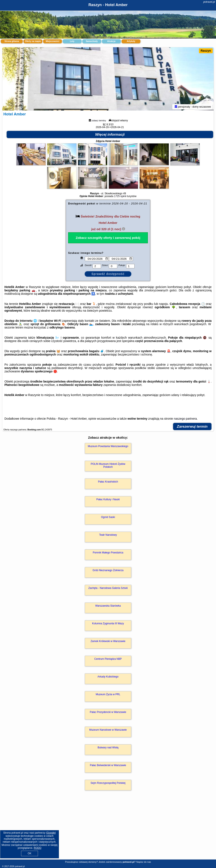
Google (51, 833)
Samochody (92, 41)
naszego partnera (185, 419)
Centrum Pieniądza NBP (108, 659)
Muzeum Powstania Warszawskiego (108, 446)
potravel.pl (209, 2)
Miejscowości (53, 41)
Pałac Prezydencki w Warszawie (108, 712)
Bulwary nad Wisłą (108, 748)
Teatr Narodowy (108, 535)
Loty (72, 41)
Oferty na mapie (33, 41)
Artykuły (131, 41)
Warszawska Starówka (108, 606)
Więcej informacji (110, 135)
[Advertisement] (108, 829)
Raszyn (206, 51)
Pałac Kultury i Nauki (108, 499)
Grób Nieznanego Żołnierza (108, 570)
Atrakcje (111, 41)
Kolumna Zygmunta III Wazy (108, 623)
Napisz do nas (144, 862)
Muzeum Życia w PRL (108, 694)
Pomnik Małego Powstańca (108, 553)
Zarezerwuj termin (192, 427)
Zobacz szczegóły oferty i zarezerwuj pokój (108, 238)
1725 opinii (120, 196)
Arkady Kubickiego (108, 677)
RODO (38, 848)
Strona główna (12, 41)
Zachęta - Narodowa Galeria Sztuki (108, 588)
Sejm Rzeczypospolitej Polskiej (108, 783)
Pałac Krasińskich (108, 482)
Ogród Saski (108, 517)
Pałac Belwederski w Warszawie (108, 765)
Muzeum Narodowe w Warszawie (108, 730)
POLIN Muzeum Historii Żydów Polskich (108, 465)
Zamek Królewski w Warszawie (108, 641)
